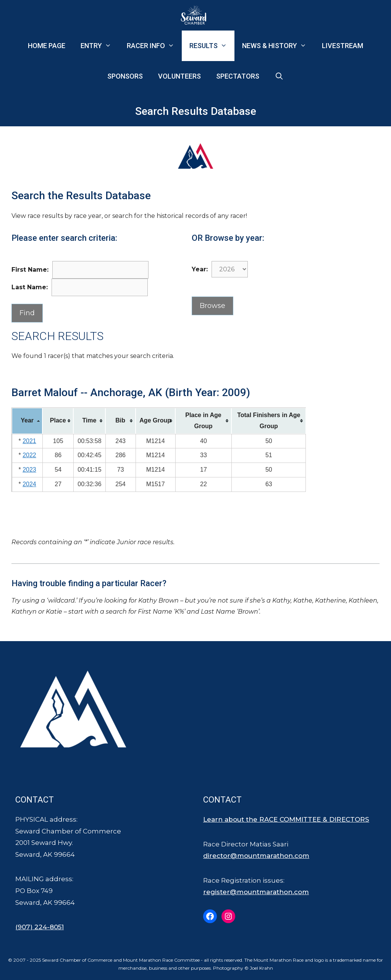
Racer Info (154, 46)
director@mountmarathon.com (256, 856)
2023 (29, 470)
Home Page (47, 46)
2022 (29, 455)
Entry (100, 46)
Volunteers (179, 76)
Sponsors (125, 76)
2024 (29, 484)
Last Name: (30, 287)
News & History (278, 46)
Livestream (343, 46)
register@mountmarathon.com (256, 892)
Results (212, 46)
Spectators (238, 76)
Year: (200, 269)
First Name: (30, 270)
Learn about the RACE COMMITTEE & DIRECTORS (286, 819)
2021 (29, 441)
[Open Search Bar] (279, 76)
